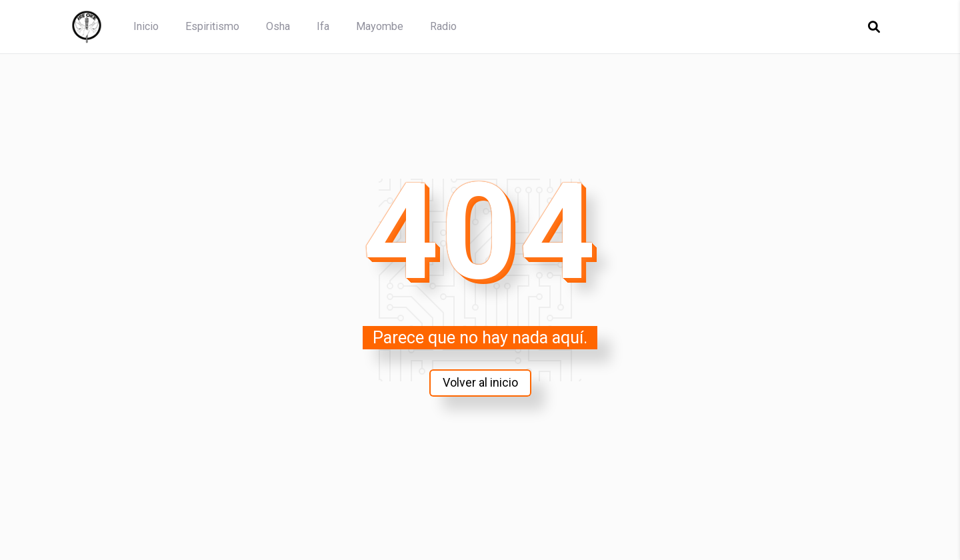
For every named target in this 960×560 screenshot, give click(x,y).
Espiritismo (212, 26)
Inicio (146, 26)
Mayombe (380, 26)
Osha (278, 26)
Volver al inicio (480, 382)
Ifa (323, 26)
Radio (443, 26)
